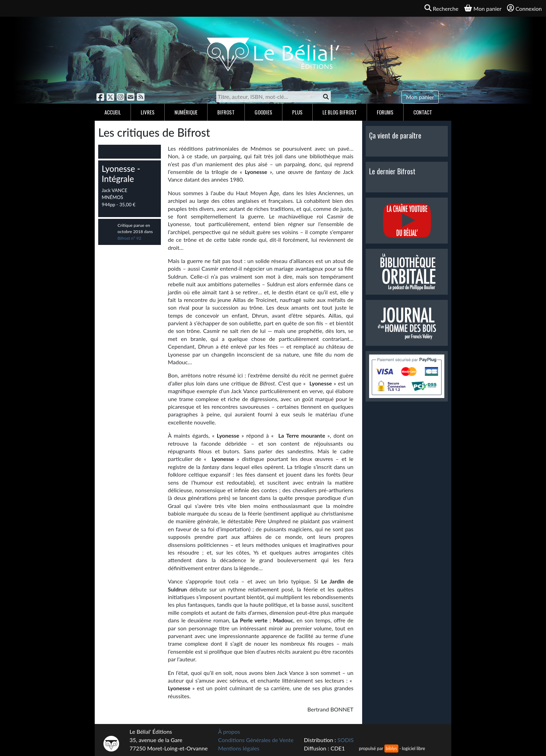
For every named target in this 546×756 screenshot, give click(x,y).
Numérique (186, 112)
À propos (229, 731)
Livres (148, 112)
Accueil (113, 112)
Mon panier (420, 97)
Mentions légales (239, 748)
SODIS (346, 740)
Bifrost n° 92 (130, 238)
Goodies (263, 112)
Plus (297, 112)
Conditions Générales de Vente (256, 740)
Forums (385, 112)
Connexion (524, 8)
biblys (391, 748)
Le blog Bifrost (340, 112)
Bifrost (226, 112)
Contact (423, 112)
